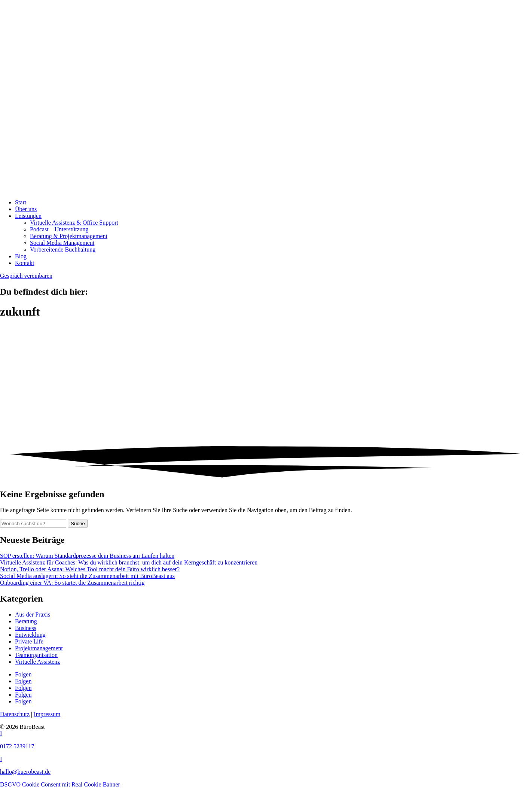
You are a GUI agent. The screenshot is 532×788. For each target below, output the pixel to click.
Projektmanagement (39, 648)
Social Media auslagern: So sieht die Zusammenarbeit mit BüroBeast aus (87, 576)
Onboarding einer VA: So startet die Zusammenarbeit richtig (72, 583)
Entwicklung (30, 635)
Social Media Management (62, 243)
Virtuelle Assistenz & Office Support (74, 223)
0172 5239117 (17, 746)
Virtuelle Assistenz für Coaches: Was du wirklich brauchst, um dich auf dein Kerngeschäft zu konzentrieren (129, 562)
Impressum (47, 714)
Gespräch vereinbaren (26, 276)
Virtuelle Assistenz (37, 662)
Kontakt (25, 263)
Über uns (26, 209)
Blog (21, 256)
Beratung (26, 621)
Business (26, 628)
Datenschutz (15, 714)
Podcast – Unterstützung (59, 229)
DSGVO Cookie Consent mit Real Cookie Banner (60, 784)
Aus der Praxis (33, 614)
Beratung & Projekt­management (69, 236)
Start (21, 202)
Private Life (29, 641)
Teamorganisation (36, 655)
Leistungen (28, 216)
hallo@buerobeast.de (25, 772)
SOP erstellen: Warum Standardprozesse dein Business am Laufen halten (87, 556)
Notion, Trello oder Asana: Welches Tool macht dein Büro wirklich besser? (90, 569)
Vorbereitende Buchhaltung (63, 250)
